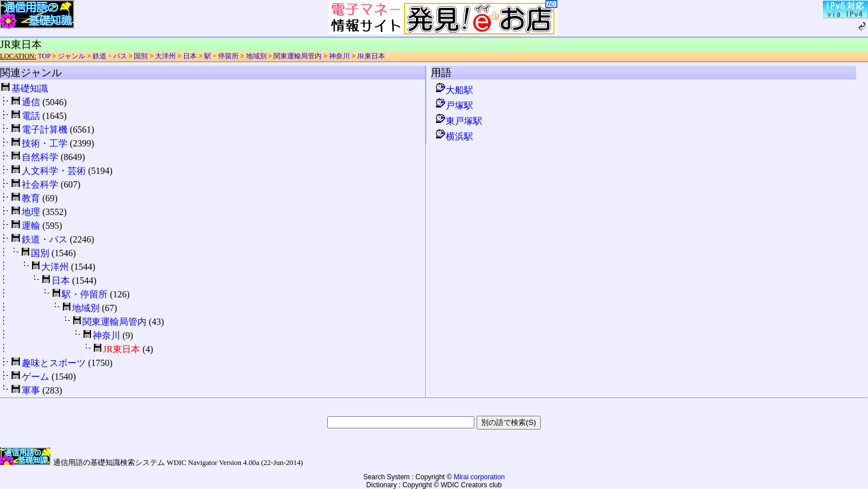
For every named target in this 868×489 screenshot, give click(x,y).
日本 (190, 56)
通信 (31, 102)
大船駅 (454, 90)
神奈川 (339, 56)
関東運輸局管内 (298, 56)
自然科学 (40, 157)
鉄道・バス (110, 56)
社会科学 (40, 184)
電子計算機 (45, 130)
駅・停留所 (221, 56)
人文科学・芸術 (54, 171)
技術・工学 (45, 143)
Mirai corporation (479, 477)
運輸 (31, 226)
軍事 (31, 390)
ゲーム (35, 377)
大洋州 (165, 56)
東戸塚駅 (458, 121)
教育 (31, 198)
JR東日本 (371, 56)
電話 (31, 116)
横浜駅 (454, 136)
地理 (31, 212)
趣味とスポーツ (54, 363)
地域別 (256, 56)
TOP (44, 56)
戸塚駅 (454, 106)
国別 (141, 56)
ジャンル (72, 56)
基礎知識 (30, 88)
